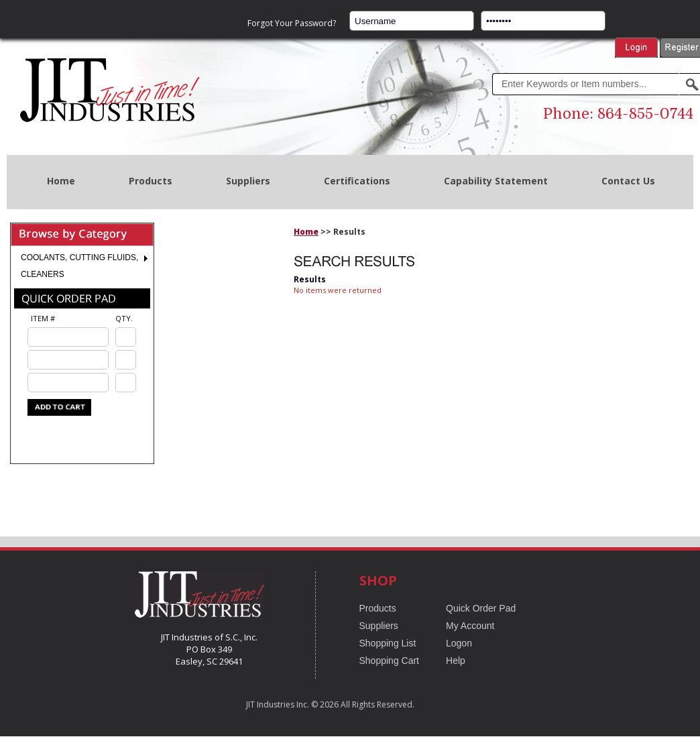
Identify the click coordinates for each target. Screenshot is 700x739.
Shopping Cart (390, 661)
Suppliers (248, 181)
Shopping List (388, 643)
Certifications (357, 181)
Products (151, 181)
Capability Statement (496, 181)
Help (456, 661)
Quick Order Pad (481, 608)
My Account (470, 626)
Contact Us (628, 181)
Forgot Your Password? (292, 23)
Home (61, 181)
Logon (459, 643)
